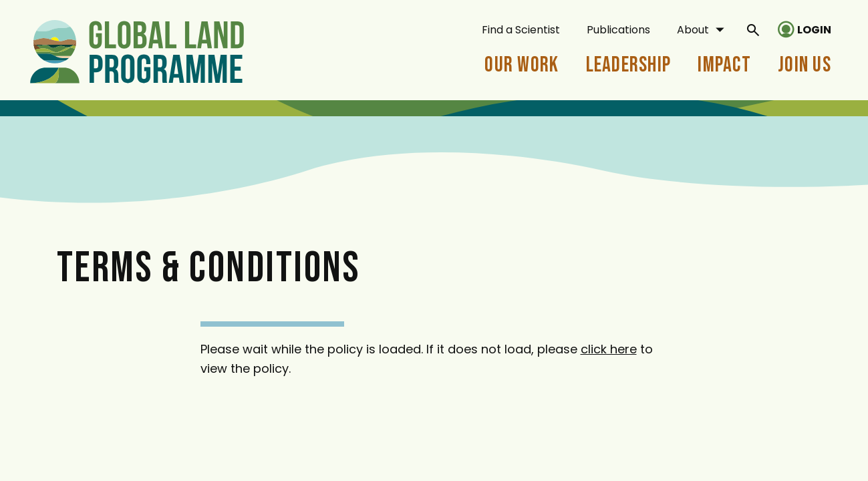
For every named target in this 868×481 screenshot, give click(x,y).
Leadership (629, 65)
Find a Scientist (521, 30)
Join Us (805, 65)
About (693, 30)
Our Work (522, 65)
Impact (724, 65)
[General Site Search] (753, 29)
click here (609, 349)
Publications (618, 30)
